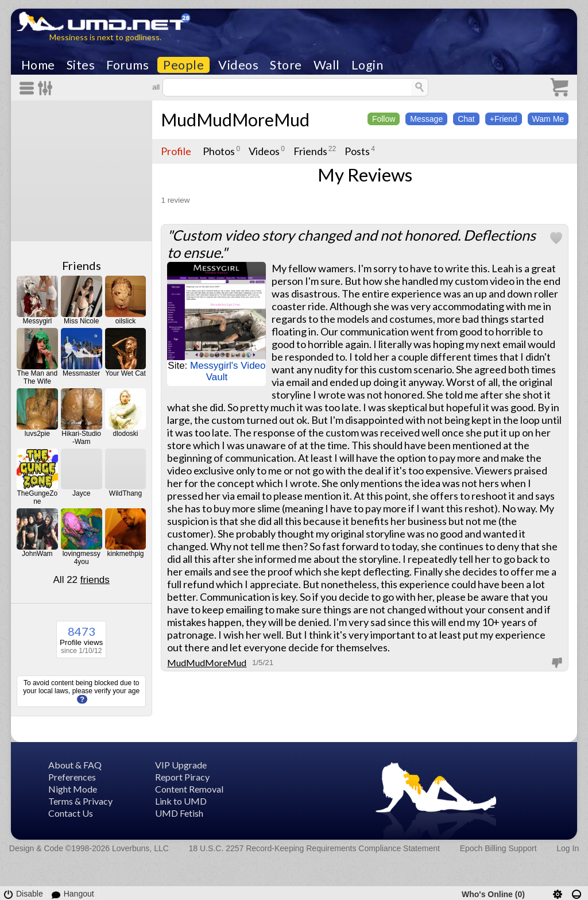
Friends (82, 265)
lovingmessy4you (82, 558)
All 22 (82, 580)
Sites (81, 65)
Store (286, 65)
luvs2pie (37, 434)
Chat (466, 119)
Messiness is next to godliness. (105, 37)
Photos (219, 151)
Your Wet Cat (125, 373)
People (183, 65)
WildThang (125, 493)
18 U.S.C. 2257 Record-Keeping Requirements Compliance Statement (314, 848)
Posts (357, 151)
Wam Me (548, 119)
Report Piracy (182, 777)
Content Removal (189, 789)
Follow (384, 119)
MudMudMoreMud (235, 119)
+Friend (504, 119)
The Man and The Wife (37, 377)
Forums (127, 65)
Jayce (81, 493)
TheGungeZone (37, 497)
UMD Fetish (179, 813)
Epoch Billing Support (498, 848)
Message (426, 119)
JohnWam (37, 554)
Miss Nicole (81, 321)
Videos (238, 65)
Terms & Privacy (80, 801)
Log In (568, 848)
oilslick (125, 321)
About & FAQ (75, 765)
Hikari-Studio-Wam (81, 438)
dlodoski (126, 434)
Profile (176, 151)
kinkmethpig (126, 554)
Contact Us (71, 813)
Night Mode (73, 789)
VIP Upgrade (181, 765)
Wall (327, 65)
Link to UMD (181, 801)
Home (38, 65)
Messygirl (37, 321)
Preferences (72, 777)
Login (367, 65)
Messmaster (81, 373)
